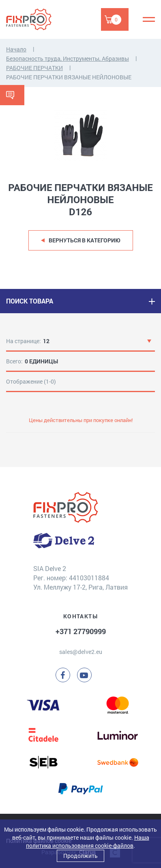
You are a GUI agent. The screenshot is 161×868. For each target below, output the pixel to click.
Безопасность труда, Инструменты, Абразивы (68, 58)
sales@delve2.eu (81, 652)
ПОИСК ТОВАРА (30, 301)
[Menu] (149, 19)
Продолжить (80, 856)
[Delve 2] (34, 19)
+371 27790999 (81, 631)
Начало (16, 49)
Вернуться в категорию (85, 240)
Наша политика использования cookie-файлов (88, 841)
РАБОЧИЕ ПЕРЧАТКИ (34, 68)
